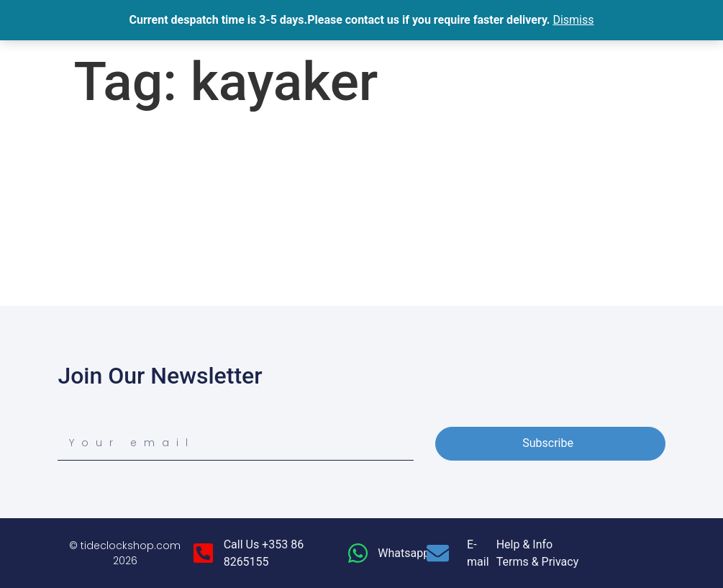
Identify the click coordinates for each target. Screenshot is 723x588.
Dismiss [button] (573, 20)
